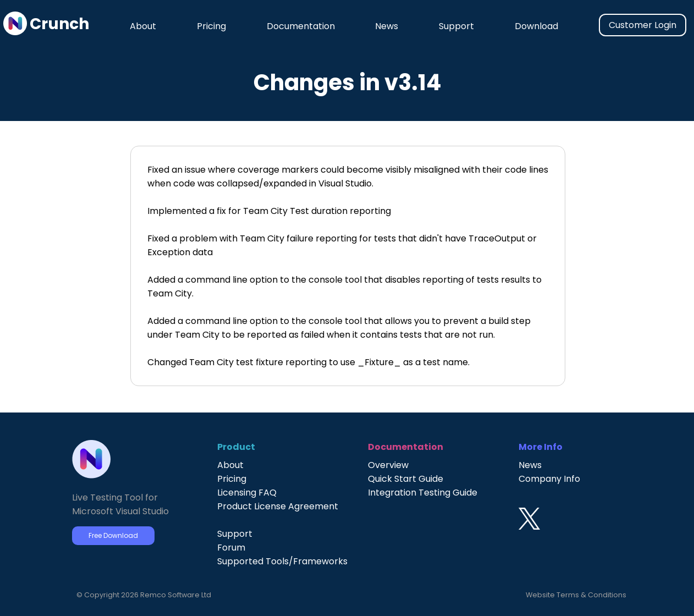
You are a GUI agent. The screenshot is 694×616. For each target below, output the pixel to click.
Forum (231, 548)
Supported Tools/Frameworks (282, 561)
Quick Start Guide (406, 479)
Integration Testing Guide (423, 493)
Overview (388, 465)
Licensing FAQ (247, 493)
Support (456, 26)
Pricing (211, 26)
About (143, 26)
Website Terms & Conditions (576, 595)
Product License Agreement (278, 506)
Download (536, 26)
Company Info (549, 479)
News (387, 26)
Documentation (301, 26)
